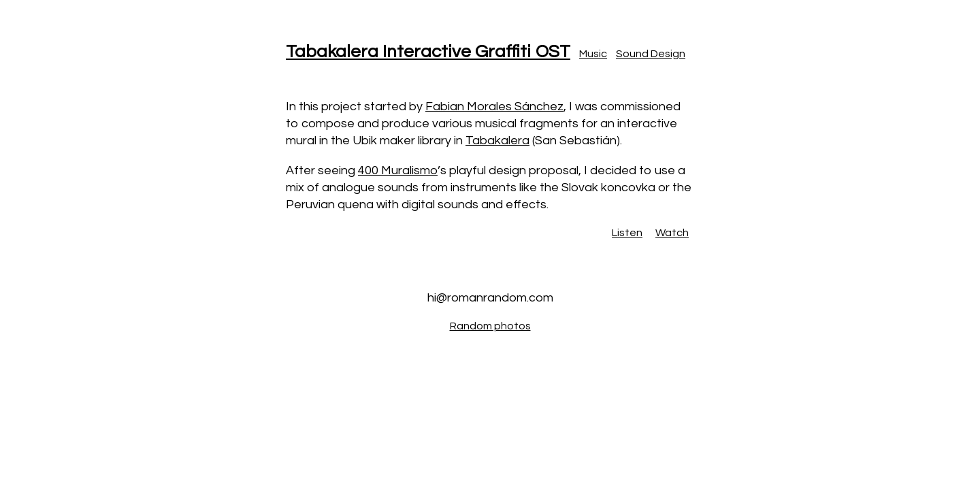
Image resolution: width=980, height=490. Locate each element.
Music (593, 54)
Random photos (490, 326)
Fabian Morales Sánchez (494, 107)
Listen (627, 233)
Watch (672, 233)
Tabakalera (497, 141)
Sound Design (651, 54)
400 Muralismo (398, 170)
